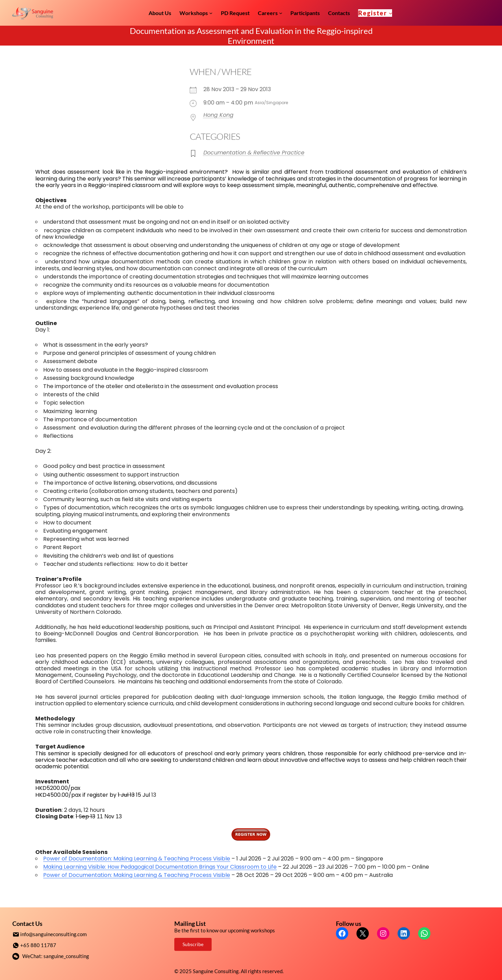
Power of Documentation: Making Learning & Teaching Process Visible (137, 859)
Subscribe (193, 944)
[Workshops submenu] (211, 13)
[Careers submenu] (281, 13)
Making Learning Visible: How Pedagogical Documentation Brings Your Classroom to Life (160, 867)
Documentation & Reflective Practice (254, 153)
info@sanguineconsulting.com (53, 934)
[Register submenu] (391, 13)
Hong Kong (218, 115)
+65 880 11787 (38, 945)
